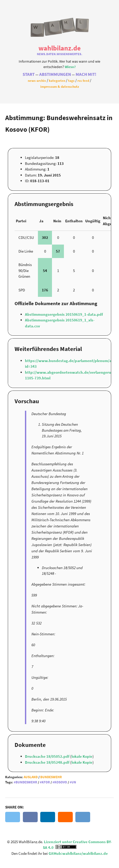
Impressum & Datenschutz (60, 86)
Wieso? (70, 67)
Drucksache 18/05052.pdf (48, 756)
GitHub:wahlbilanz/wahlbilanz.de (78, 853)
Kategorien (57, 80)
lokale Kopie (82, 756)
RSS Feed (83, 80)
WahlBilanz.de (59, 48)
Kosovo (61, 782)
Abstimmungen (55, 74)
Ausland (31, 777)
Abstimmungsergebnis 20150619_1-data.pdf (64, 314)
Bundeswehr (51, 777)
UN (74, 782)
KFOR (46, 782)
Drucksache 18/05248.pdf (48, 762)
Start (29, 74)
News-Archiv (37, 80)
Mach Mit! (86, 74)
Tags (71, 80)
